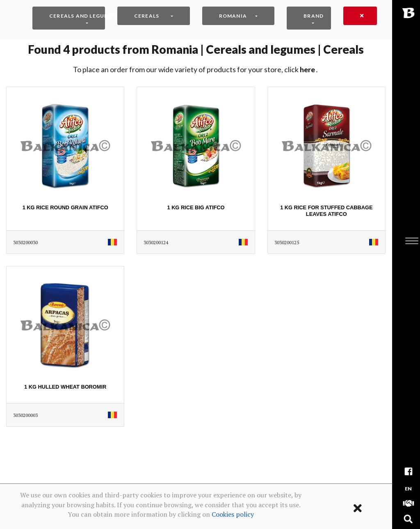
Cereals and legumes (77, 16)
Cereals (147, 16)
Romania (233, 16)
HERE (307, 70)
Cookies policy (233, 514)
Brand (314, 16)
